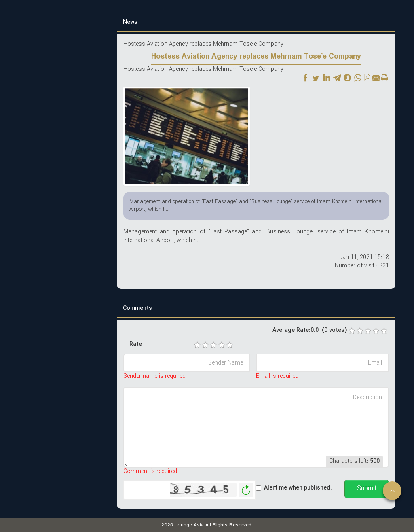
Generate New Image (246, 490)
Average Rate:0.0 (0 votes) (310, 330)
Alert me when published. (298, 488)
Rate (136, 344)
